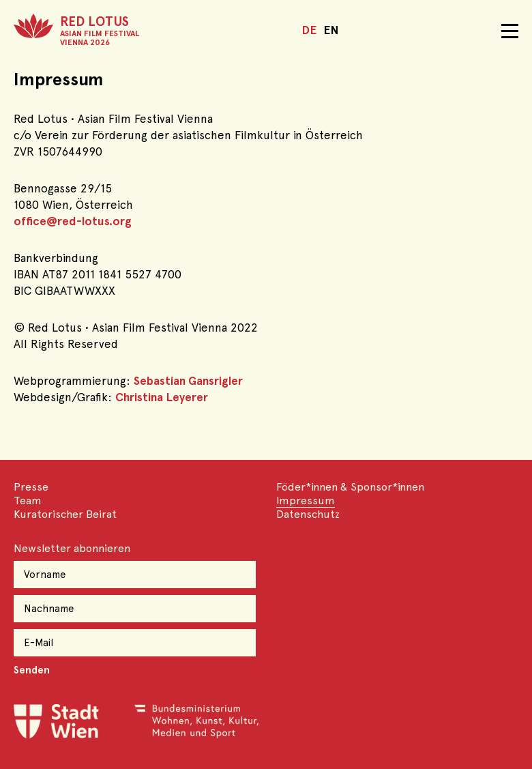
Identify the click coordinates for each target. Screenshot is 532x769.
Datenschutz (308, 514)
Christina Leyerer (162, 397)
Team (28, 500)
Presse (31, 487)
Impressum (306, 500)
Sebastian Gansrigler (188, 381)
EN (331, 30)
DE (309, 30)
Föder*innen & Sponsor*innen (350, 487)
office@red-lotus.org (73, 221)
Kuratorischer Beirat (65, 514)
